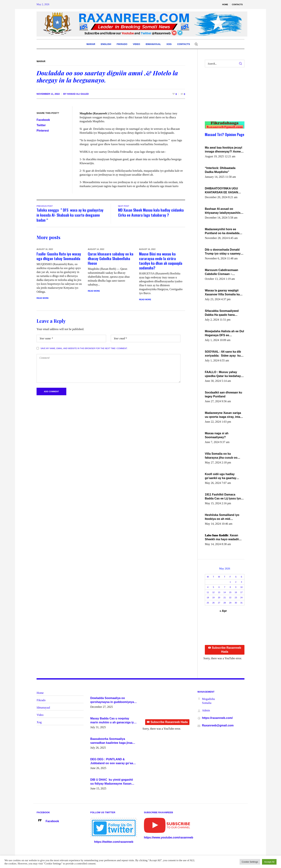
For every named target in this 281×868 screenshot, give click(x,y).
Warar (41, 61)
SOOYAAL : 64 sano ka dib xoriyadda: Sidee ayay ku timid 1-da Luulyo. (223, 354)
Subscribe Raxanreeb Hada (225, 650)
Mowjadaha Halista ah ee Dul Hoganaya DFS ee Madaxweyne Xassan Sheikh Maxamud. (224, 333)
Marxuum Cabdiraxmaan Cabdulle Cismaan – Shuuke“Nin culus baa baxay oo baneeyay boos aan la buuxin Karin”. (225, 272)
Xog (39, 722)
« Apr (223, 611)
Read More (43, 298)
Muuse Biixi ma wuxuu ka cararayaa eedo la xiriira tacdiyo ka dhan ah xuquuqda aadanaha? (161, 261)
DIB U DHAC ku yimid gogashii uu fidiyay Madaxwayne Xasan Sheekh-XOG (112, 782)
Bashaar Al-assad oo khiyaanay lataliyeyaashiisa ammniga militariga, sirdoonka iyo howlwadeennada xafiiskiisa (224, 211)
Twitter (41, 125)
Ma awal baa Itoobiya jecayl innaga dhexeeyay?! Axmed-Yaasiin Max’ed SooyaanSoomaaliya (224, 150)
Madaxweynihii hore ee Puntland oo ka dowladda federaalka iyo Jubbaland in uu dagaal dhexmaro (224, 231)
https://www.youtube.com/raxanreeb (169, 837)
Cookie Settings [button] (250, 862)
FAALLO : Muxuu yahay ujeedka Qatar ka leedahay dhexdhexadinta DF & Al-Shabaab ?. (223, 374)
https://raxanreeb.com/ (217, 718)
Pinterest (43, 131)
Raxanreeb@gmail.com (218, 725)
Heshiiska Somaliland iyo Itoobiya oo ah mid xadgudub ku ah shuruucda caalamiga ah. (224, 517)
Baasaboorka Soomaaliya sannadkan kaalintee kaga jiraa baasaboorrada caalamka (111, 741)
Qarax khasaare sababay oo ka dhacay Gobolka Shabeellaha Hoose (111, 258)
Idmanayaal (43, 708)
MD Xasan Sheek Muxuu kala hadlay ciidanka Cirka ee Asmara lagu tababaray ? (151, 212)
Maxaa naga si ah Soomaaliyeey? (217, 435)
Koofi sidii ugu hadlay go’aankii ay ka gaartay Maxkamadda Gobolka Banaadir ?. (221, 476)
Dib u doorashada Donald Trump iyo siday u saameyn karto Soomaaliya (224, 252)
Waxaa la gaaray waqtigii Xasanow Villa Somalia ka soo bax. (222, 293)
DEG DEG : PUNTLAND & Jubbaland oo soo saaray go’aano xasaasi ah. (113, 761)
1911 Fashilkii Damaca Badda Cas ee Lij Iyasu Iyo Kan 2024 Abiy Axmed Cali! (223, 497)
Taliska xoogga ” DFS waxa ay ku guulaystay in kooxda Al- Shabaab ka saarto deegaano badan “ (70, 215)
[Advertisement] (223, 98)
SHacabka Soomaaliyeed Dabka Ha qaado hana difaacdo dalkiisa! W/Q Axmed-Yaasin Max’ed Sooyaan (222, 313)
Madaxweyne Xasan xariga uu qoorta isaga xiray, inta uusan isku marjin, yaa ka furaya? (223, 415)
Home (40, 693)
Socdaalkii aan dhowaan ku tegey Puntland (223, 394)
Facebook (43, 120)
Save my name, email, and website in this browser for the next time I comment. (84, 348)
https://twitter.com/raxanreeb (114, 842)
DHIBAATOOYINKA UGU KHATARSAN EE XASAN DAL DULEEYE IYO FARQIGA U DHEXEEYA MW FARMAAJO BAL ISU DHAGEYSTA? (224, 191)
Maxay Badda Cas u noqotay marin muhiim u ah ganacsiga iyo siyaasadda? (113, 721)
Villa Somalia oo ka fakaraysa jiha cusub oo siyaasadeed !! (221, 456)
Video (40, 715)
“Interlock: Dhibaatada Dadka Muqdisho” (220, 170)
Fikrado (41, 700)
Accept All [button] (269, 862)
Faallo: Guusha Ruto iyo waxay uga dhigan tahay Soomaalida (59, 256)
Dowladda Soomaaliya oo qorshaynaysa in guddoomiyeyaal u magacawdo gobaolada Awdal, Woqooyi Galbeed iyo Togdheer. (113, 700)
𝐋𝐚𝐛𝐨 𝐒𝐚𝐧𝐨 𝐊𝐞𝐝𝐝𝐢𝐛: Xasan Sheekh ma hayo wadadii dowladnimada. (222, 538)
